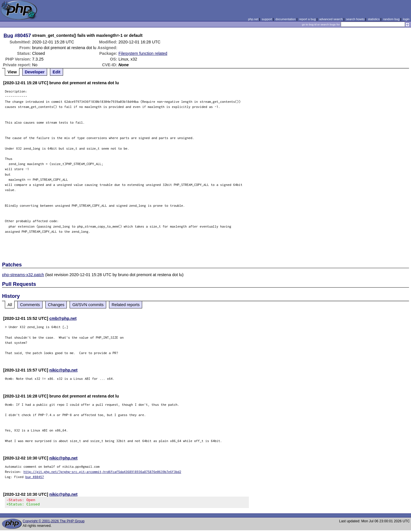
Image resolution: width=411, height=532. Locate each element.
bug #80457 (35, 477)
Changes (56, 305)
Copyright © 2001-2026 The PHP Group (54, 523)
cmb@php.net (63, 318)
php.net (253, 19)
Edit (56, 72)
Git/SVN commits (88, 305)
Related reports (126, 305)
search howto (355, 19)
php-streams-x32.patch (23, 275)
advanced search (331, 19)
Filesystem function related (143, 53)
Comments (30, 305)
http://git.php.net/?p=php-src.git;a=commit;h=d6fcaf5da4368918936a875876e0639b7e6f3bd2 (102, 472)
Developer (35, 72)
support (267, 19)
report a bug (307, 19)
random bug (391, 19)
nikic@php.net (64, 370)
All (10, 305)
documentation (286, 19)
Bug (9, 35)
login (406, 19)
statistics (374, 19)
